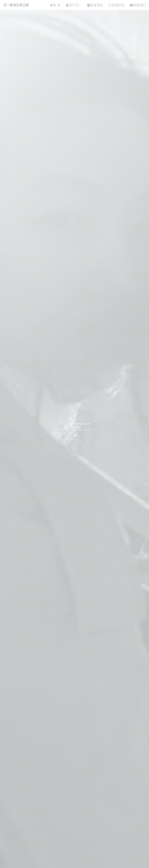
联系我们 (138, 5)
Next (75, 447)
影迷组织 (95, 5)
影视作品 (116, 5)
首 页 (55, 5)
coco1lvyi (89, 429)
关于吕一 (74, 5)
